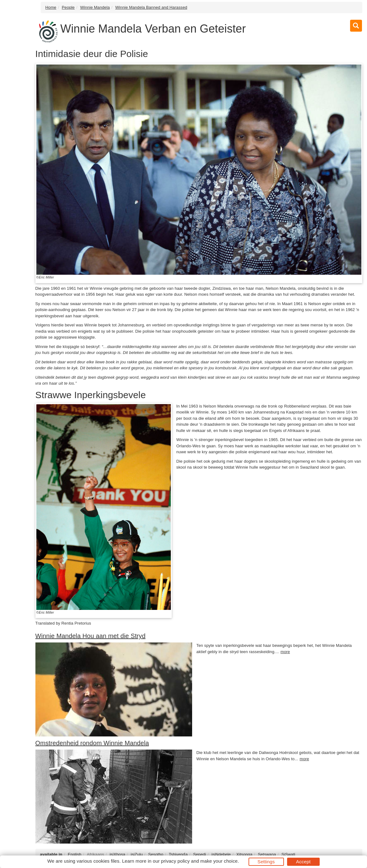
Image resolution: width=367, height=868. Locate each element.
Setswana (267, 854)
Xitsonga (244, 854)
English (74, 854)
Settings (266, 862)
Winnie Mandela (95, 7)
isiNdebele (221, 854)
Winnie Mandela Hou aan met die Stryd (91, 636)
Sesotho (156, 854)
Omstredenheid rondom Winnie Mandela (92, 743)
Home (51, 7)
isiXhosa (118, 854)
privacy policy (175, 861)
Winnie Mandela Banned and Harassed (151, 7)
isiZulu (137, 854)
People (68, 7)
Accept (303, 862)
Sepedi (199, 854)
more (285, 652)
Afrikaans (95, 854)
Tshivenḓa (178, 854)
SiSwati (288, 854)
